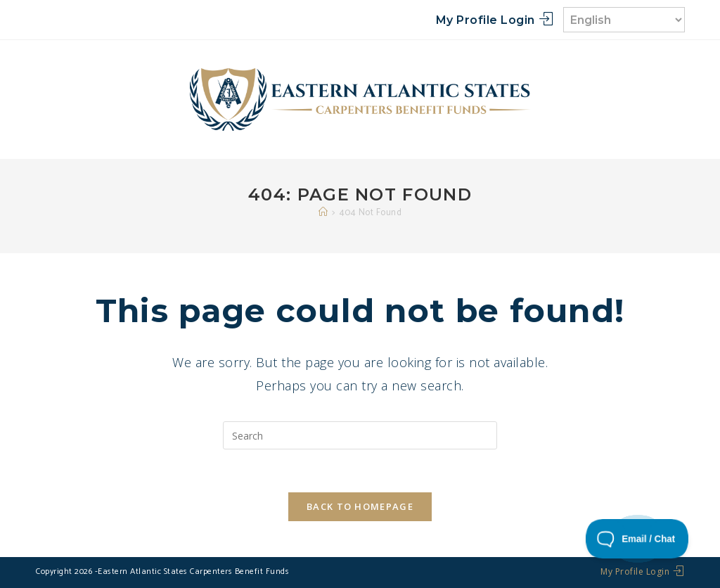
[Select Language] (624, 20)
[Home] (323, 213)
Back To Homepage (360, 506)
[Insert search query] (360, 435)
